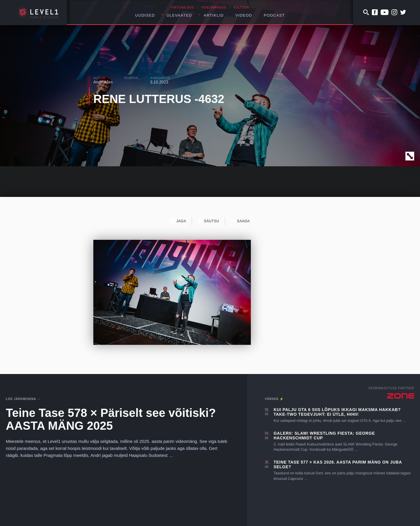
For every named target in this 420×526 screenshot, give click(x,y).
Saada (240, 221)
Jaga (178, 221)
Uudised (145, 15)
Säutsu (208, 221)
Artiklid (214, 15)
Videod (244, 15)
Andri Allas (103, 82)
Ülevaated (179, 15)
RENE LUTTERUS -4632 (159, 99)
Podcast (274, 15)
